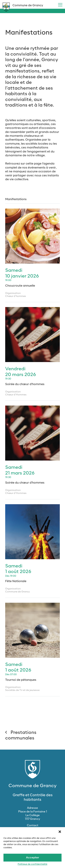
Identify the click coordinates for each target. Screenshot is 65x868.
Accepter (32, 858)
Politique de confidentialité (32, 864)
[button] (60, 831)
